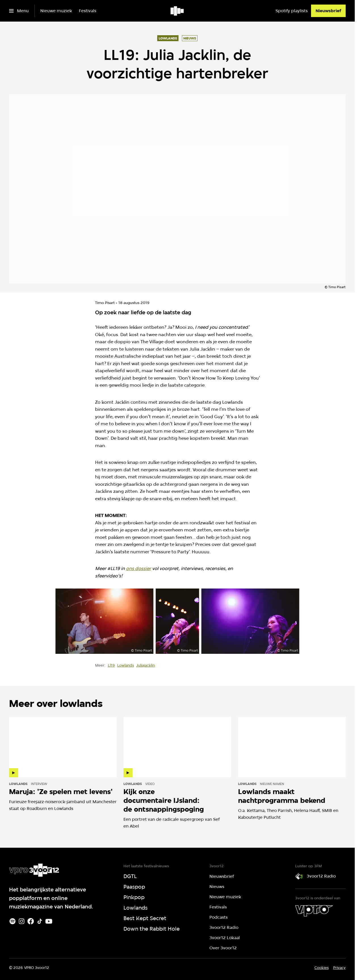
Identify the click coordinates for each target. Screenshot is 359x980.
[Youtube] (49, 921)
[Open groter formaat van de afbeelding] (104, 621)
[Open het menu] (19, 11)
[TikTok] (40, 921)
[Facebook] (31, 921)
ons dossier (138, 568)
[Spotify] (12, 921)
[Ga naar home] (178, 11)
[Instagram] (22, 921)
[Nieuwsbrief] (328, 11)
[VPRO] (314, 911)
